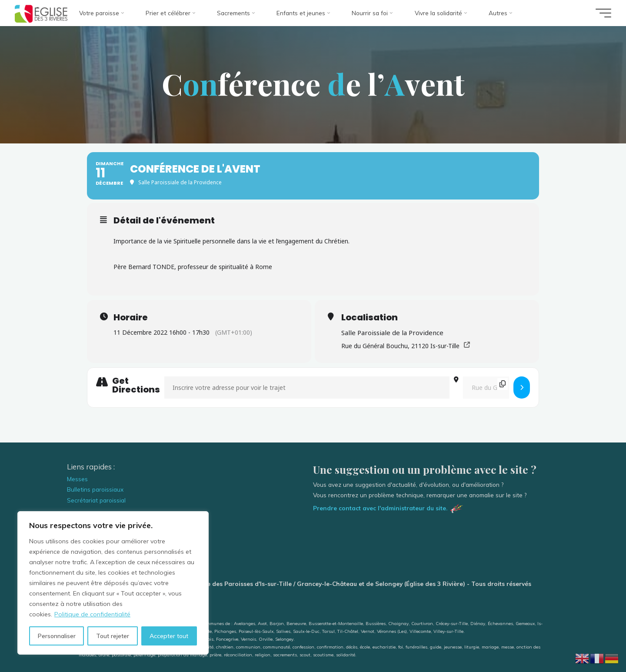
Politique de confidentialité (92, 614)
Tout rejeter (113, 636)
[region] (113, 583)
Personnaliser (57, 636)
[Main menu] (603, 13)
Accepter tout (169, 636)
